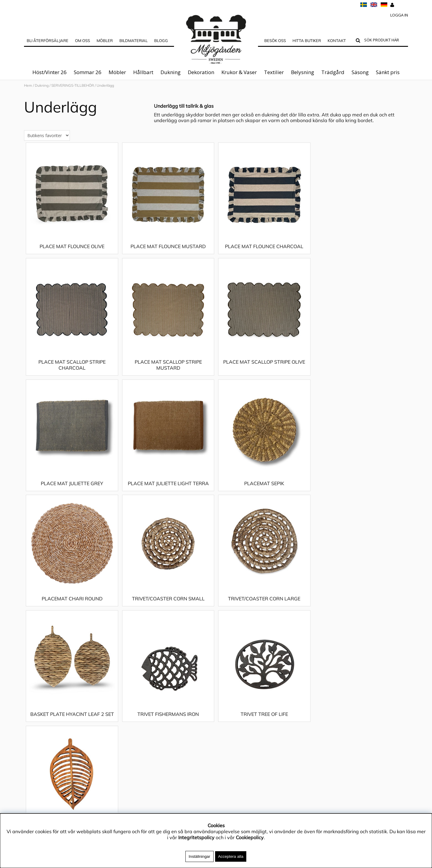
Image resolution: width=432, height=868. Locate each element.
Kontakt (337, 41)
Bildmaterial (133, 41)
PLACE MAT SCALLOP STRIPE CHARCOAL (360, 255)
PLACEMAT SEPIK (72, 495)
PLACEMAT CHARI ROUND (168, 495)
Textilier (274, 72)
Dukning (171, 72)
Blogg (161, 41)
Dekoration (201, 72)
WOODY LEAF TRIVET (360, 611)
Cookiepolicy (250, 837)
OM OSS (82, 41)
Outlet (31, 701)
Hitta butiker (307, 41)
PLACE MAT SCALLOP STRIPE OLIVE (168, 374)
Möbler (117, 72)
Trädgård (333, 72)
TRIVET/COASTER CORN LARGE (360, 495)
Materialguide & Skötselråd (55, 656)
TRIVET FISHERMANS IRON (168, 611)
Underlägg (105, 85)
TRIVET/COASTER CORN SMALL (264, 495)
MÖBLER (105, 41)
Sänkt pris (388, 72)
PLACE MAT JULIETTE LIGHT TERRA (360, 374)
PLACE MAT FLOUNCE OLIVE (72, 252)
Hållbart (143, 72)
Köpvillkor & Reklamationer (54, 683)
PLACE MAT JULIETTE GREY (264, 374)
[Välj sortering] (47, 141)
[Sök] (385, 41)
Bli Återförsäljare (48, 41)
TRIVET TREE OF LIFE (264, 611)
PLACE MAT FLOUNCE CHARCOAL (264, 252)
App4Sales (36, 674)
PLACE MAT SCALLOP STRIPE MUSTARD (72, 377)
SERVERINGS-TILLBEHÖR (73, 85)
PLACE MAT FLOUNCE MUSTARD (168, 252)
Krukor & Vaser (239, 72)
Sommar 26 (88, 72)
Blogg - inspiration (45, 737)
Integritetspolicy (42, 665)
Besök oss (275, 41)
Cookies (33, 710)
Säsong (360, 72)
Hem (28, 85)
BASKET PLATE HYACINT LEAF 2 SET (72, 611)
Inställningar (199, 856)
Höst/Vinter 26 (49, 72)
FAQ (29, 692)
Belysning (303, 72)
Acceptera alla (231, 856)
